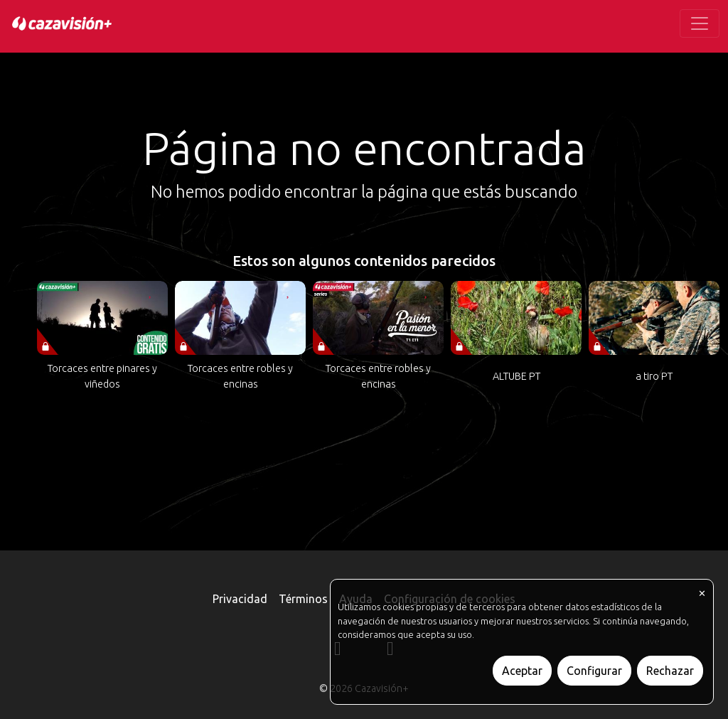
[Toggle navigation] (700, 23)
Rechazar (670, 671)
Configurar (594, 671)
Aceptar (522, 671)
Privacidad (240, 599)
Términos (303, 599)
